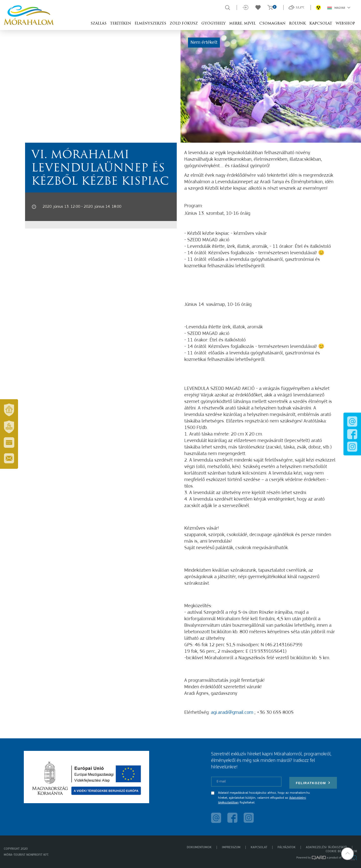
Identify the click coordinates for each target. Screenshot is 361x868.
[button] (347, 854)
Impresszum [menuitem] (231, 847)
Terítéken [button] (121, 24)
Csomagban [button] (272, 24)
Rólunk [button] (297, 24)
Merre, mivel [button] (242, 24)
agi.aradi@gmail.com (232, 713)
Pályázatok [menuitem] (287, 847)
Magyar (339, 8)
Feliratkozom (313, 783)
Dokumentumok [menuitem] (199, 847)
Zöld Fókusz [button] (184, 24)
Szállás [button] (99, 24)
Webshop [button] (345, 24)
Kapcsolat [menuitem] (259, 847)
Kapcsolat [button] (321, 24)
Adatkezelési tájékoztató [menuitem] (326, 847)
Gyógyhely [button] (213, 24)
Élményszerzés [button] (150, 24)
